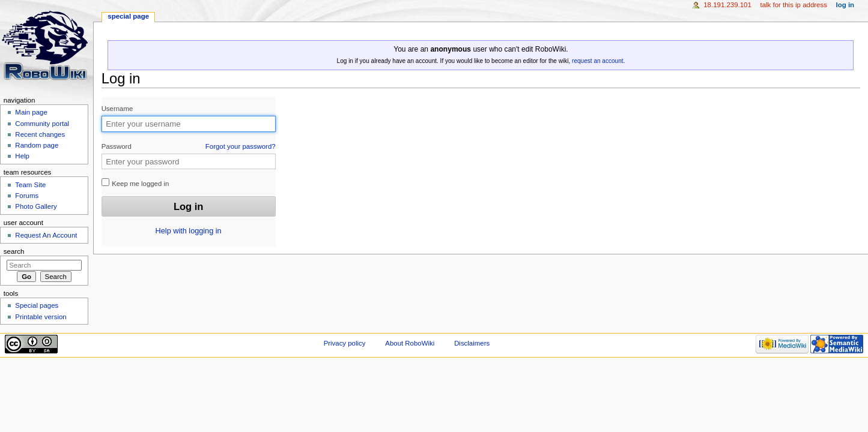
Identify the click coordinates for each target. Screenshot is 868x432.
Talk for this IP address (793, 5)
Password (189, 147)
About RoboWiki (410, 343)
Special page (128, 16)
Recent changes (40, 134)
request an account (597, 61)
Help (22, 156)
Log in (845, 5)
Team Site (30, 185)
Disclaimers (472, 343)
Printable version (41, 317)
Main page (31, 112)
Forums (27, 196)
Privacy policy (345, 343)
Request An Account (46, 235)
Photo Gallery (36, 206)
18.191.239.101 (727, 5)
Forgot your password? (241, 146)
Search (14, 251)
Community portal (42, 124)
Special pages (37, 305)
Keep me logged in (135, 183)
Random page (37, 145)
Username (117, 109)
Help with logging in (189, 231)
